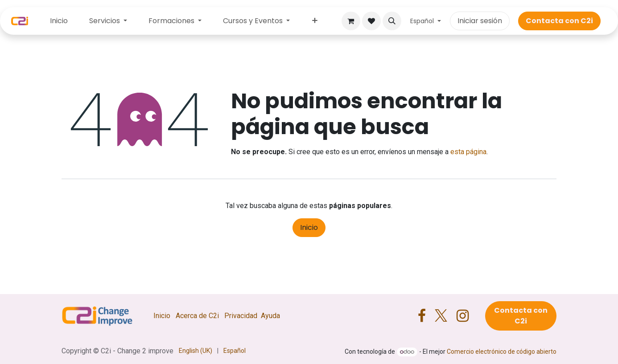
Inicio (309, 227)
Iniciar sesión (480, 21)
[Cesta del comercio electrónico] (351, 21)
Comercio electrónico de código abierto (502, 352)
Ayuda (270, 316)
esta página (468, 152)
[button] (392, 21)
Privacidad (241, 316)
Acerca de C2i (197, 316)
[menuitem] (59, 21)
